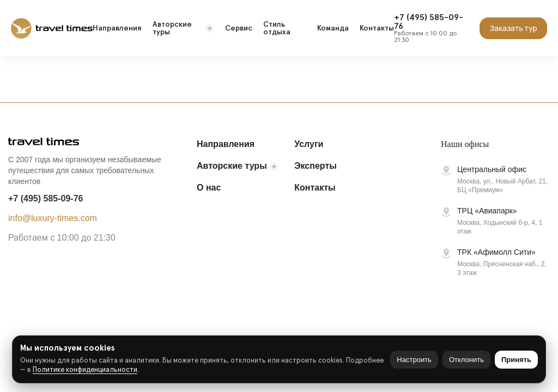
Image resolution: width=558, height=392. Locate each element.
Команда (333, 28)
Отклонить (466, 360)
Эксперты (316, 166)
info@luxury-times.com (53, 218)
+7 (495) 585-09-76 (46, 198)
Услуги (309, 144)
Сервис (239, 28)
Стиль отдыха (277, 28)
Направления (117, 28)
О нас (209, 188)
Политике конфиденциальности (85, 370)
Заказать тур (513, 28)
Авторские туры (183, 28)
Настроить (414, 360)
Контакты (377, 28)
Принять (516, 360)
